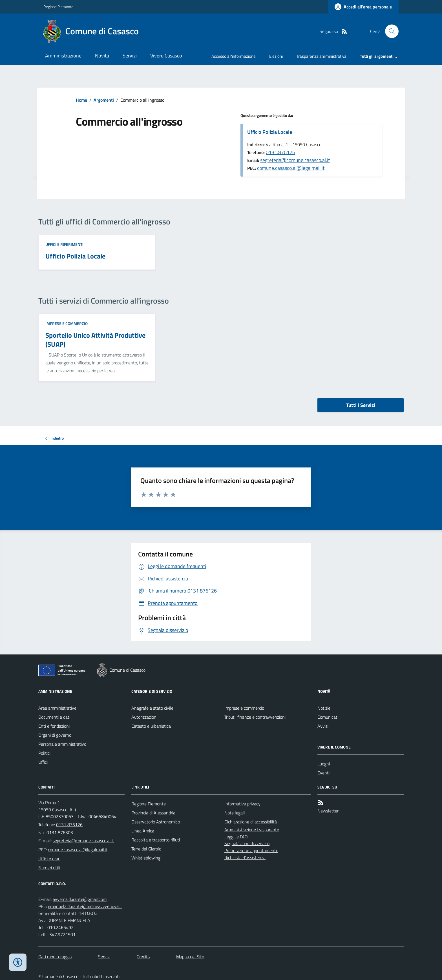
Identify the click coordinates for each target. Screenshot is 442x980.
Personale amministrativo (62, 744)
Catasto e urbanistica (151, 726)
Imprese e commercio (67, 323)
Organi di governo (55, 735)
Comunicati (328, 717)
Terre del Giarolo (146, 849)
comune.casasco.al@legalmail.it (291, 168)
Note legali (235, 813)
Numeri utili (49, 868)
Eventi (323, 773)
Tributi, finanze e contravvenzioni (255, 717)
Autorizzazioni (144, 717)
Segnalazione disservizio (247, 843)
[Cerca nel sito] (390, 31)
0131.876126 (280, 152)
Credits (143, 957)
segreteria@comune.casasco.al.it (295, 160)
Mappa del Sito (190, 957)
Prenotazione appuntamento (251, 850)
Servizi (130, 56)
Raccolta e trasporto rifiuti (156, 840)
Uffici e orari (49, 859)
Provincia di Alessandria (153, 813)
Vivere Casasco (166, 56)
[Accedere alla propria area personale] (363, 7)
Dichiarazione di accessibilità (251, 822)
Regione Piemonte (58, 7)
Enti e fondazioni (54, 726)
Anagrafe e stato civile (152, 708)
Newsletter (328, 811)
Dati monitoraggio (55, 957)
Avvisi (323, 726)
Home (81, 100)
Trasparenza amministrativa (321, 56)
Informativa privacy (242, 804)
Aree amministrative (57, 708)
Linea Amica (143, 831)
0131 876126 (69, 825)
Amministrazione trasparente (252, 830)
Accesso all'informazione (234, 56)
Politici (44, 753)
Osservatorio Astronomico (156, 822)
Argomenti (104, 100)
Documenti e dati (54, 717)
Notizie (324, 708)
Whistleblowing (146, 858)
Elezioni (276, 56)
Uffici (43, 762)
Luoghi (324, 764)
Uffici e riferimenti (64, 244)
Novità (102, 56)
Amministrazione (63, 56)
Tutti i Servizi (361, 405)
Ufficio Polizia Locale (270, 132)
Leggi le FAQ (236, 837)
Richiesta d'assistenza (245, 857)
